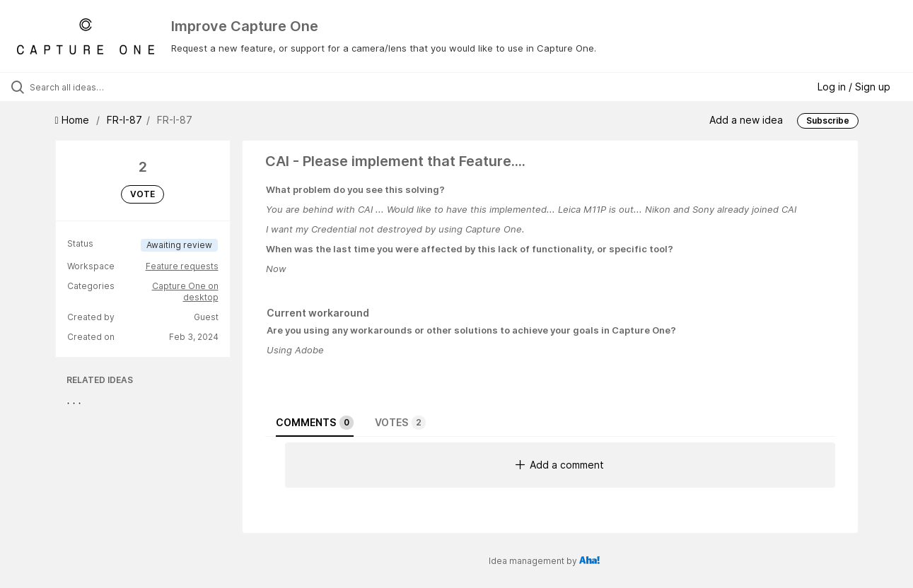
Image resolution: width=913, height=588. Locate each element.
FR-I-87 (124, 120)
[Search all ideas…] (109, 87)
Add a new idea (746, 120)
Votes (400, 423)
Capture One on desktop (185, 292)
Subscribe (828, 120)
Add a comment (560, 465)
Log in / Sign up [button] (854, 87)
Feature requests (182, 266)
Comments (315, 423)
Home (74, 120)
